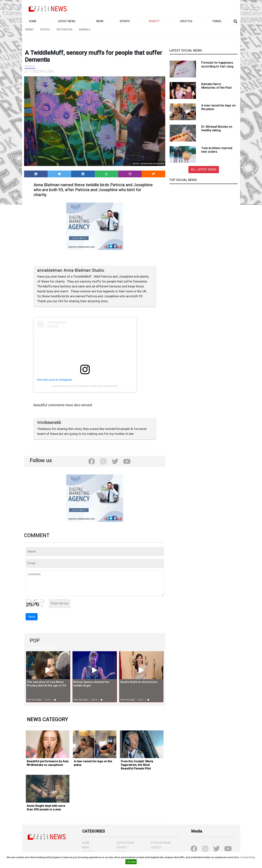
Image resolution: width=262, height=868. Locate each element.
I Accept (131, 862)
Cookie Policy (247, 857)
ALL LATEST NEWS (204, 169)
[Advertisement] (204, 214)
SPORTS (122, 848)
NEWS (86, 848)
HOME (86, 843)
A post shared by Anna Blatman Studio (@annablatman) (85, 386)
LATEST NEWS (125, 843)
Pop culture (34, 700)
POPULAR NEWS (161, 843)
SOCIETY (156, 848)
